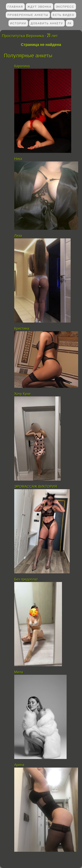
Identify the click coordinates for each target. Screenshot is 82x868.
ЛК (70, 23)
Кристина (22, 328)
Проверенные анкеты (28, 15)
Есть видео (64, 15)
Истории (18, 23)
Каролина (22, 66)
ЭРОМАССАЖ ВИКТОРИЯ (36, 487)
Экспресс (65, 6)
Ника (18, 159)
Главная (15, 6)
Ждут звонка (40, 6)
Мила (19, 672)
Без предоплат (26, 579)
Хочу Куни (23, 394)
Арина (19, 765)
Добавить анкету (47, 23)
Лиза (18, 236)
